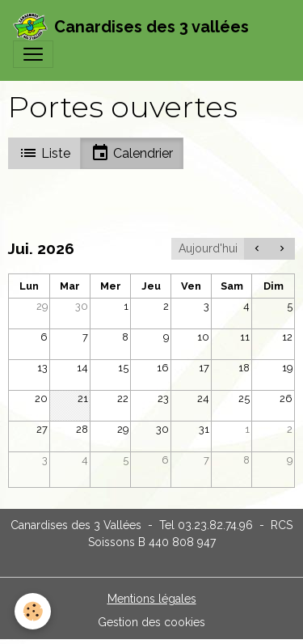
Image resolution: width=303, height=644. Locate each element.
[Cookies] (33, 611)
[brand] (131, 27)
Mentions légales (152, 599)
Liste (44, 153)
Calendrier (132, 153)
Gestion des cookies (151, 622)
